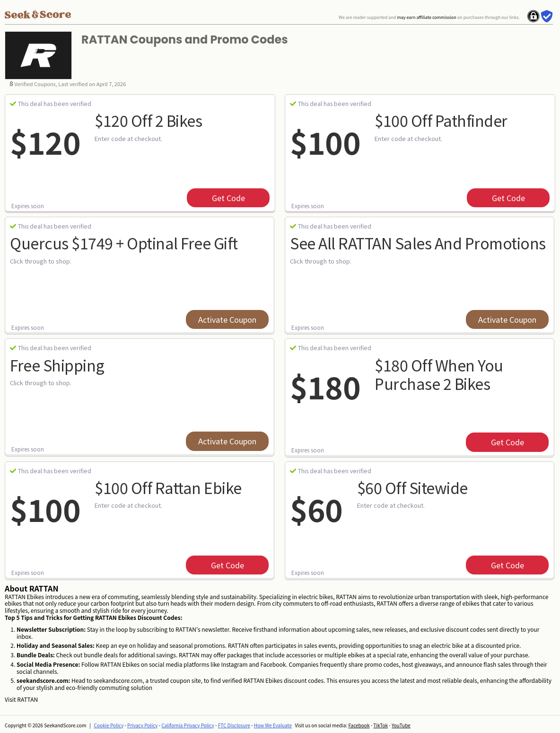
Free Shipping (57, 365)
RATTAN (27, 699)
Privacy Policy (142, 725)
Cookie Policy (109, 725)
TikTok (381, 725)
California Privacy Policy (188, 725)
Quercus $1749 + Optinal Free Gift (124, 243)
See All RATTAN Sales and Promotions (418, 243)
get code (228, 198)
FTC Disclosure (234, 725)
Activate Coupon (227, 319)
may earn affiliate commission (426, 17)
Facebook (359, 725)
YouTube (401, 725)
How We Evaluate (273, 725)
